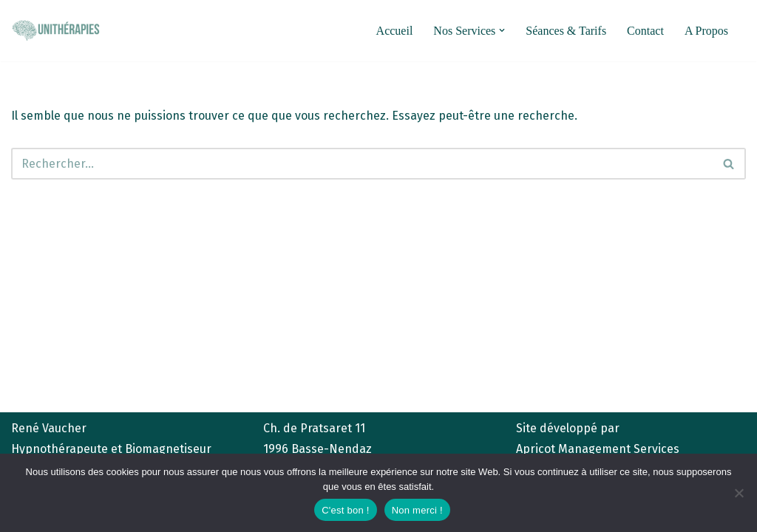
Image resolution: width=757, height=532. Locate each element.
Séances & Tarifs (566, 31)
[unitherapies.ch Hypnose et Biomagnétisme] (55, 30)
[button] (502, 30)
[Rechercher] (362, 164)
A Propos (706, 31)
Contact (645, 31)
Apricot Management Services (598, 449)
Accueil (395, 31)
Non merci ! (417, 510)
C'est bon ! (346, 510)
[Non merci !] (739, 493)
